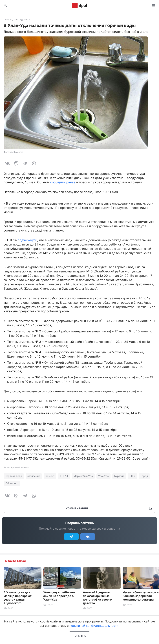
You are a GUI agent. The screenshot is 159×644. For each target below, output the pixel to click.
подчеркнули (27, 240)
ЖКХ (132, 476)
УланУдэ (103, 476)
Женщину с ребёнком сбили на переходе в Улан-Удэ (59, 596)
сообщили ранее (63, 182)
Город (144, 476)
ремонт (50, 476)
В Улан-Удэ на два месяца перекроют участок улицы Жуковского (18, 598)
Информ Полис (79, 5)
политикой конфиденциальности (94, 626)
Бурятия (119, 476)
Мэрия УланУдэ (83, 476)
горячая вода (14, 476)
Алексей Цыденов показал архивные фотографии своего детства (97, 598)
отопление (34, 476)
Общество (12, 483)
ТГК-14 (64, 476)
